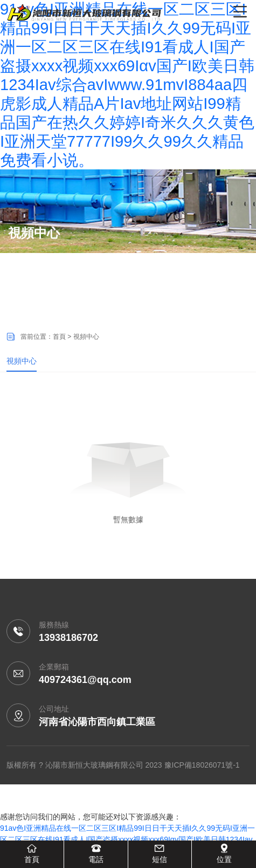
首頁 (59, 337)
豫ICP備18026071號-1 (202, 765)
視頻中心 (22, 361)
